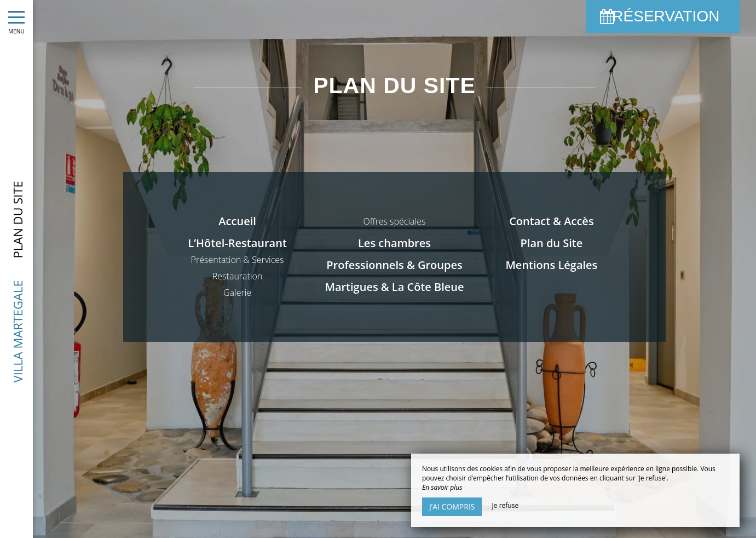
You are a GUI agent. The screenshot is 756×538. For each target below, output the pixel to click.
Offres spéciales (395, 221)
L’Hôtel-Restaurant (237, 243)
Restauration (238, 276)
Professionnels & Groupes (394, 265)
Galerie (237, 293)
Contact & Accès (551, 221)
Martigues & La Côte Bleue (394, 287)
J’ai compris (452, 506)
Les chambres (394, 243)
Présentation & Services (238, 260)
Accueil (237, 221)
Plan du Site (552, 243)
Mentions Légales (551, 265)
